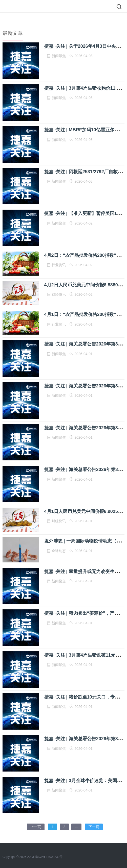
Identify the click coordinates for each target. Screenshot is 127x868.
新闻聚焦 (59, 56)
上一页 (36, 827)
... (76, 827)
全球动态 (59, 551)
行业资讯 (59, 265)
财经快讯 (59, 294)
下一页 (94, 827)
